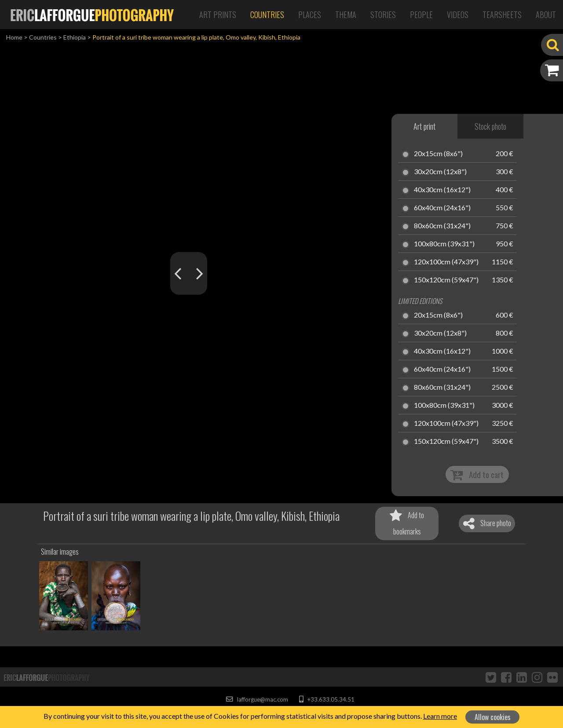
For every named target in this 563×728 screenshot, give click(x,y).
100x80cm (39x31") (444, 244)
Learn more (440, 716)
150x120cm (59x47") (446, 280)
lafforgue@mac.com (257, 699)
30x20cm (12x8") (440, 172)
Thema (346, 15)
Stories (383, 15)
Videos (458, 15)
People (421, 15)
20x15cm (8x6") (438, 154)
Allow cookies (493, 717)
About (546, 15)
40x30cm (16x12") (442, 190)
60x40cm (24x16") (442, 208)
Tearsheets (502, 15)
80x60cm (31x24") (442, 226)
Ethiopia (75, 37)
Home (14, 37)
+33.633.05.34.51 (327, 699)
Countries (267, 15)
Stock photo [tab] (490, 126)
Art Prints (218, 15)
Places (310, 15)
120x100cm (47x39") (446, 262)
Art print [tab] (424, 126)
